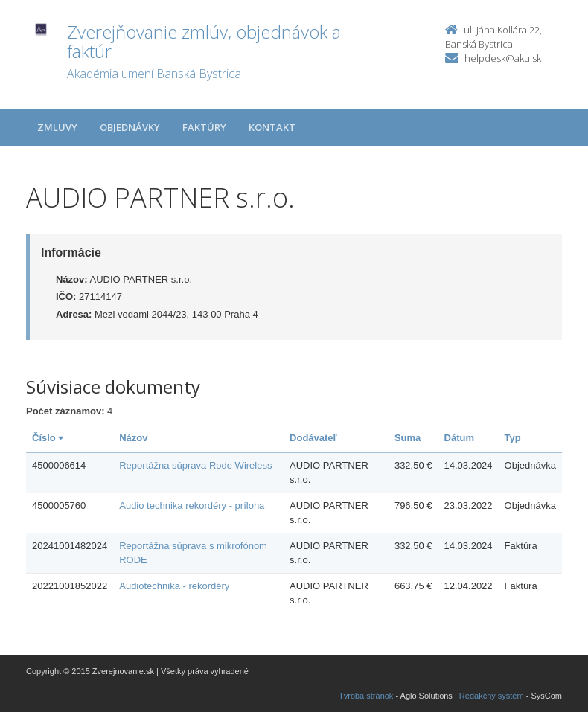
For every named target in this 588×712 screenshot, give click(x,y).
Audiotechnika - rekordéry (174, 586)
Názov (133, 438)
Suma (408, 438)
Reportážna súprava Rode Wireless (195, 465)
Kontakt (272, 127)
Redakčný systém (492, 696)
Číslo (48, 438)
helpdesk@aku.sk (503, 58)
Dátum (459, 438)
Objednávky (130, 127)
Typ (513, 438)
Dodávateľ (313, 438)
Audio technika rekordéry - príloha (192, 506)
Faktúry (204, 127)
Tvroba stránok (366, 696)
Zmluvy (57, 127)
